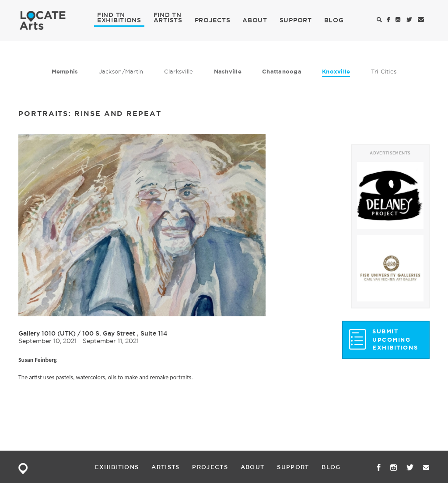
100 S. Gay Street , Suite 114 (125, 333)
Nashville (228, 72)
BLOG (334, 20)
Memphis (65, 72)
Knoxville (336, 72)
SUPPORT (296, 20)
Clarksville (179, 71)
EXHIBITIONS (119, 20)
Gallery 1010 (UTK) (47, 333)
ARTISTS (168, 20)
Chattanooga (282, 72)
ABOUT (255, 20)
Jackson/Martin (121, 71)
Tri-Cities (384, 71)
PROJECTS (213, 20)
